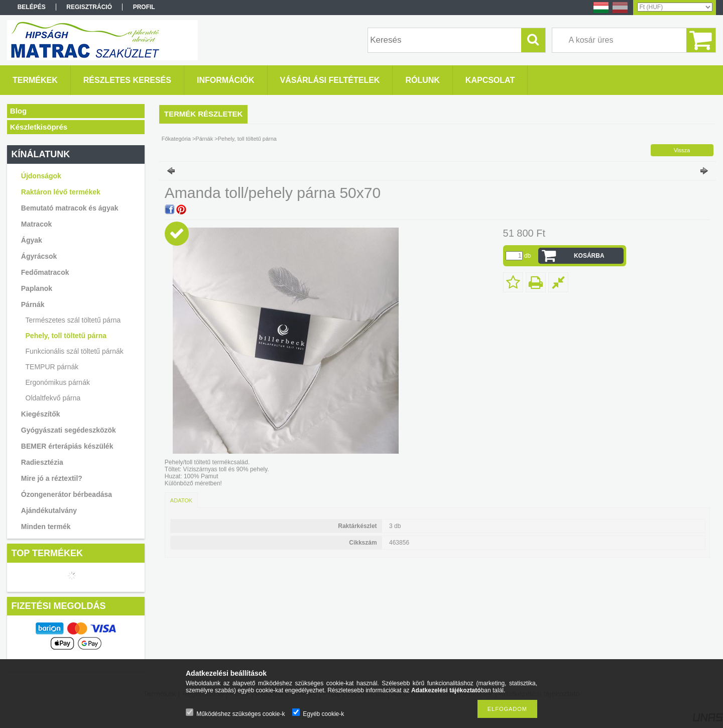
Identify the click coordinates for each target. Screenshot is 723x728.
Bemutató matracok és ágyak (70, 208)
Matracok (36, 224)
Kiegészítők (41, 414)
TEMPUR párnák (52, 367)
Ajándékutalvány (49, 510)
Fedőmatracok (45, 272)
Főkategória (176, 139)
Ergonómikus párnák (58, 382)
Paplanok (37, 288)
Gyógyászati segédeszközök (69, 430)
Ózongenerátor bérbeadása (67, 494)
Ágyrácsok (39, 256)
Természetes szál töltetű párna (73, 320)
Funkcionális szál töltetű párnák (75, 351)
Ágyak (32, 240)
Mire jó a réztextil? (52, 478)
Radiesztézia (42, 462)
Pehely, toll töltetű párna (66, 336)
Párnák (33, 304)
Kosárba (589, 256)
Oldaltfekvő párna (53, 398)
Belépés (32, 7)
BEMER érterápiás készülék (67, 446)
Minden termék (46, 527)
